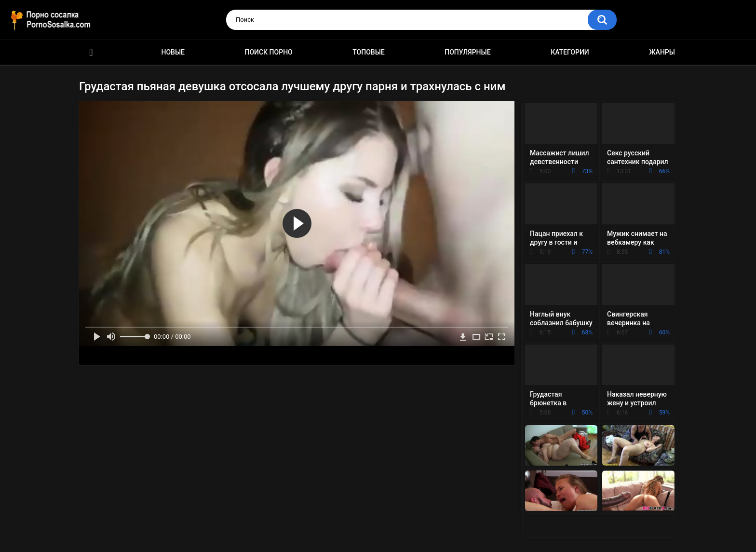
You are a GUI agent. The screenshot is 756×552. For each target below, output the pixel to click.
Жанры (662, 52)
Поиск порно (269, 52)
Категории (570, 52)
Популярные (467, 52)
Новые (173, 52)
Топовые (368, 52)
